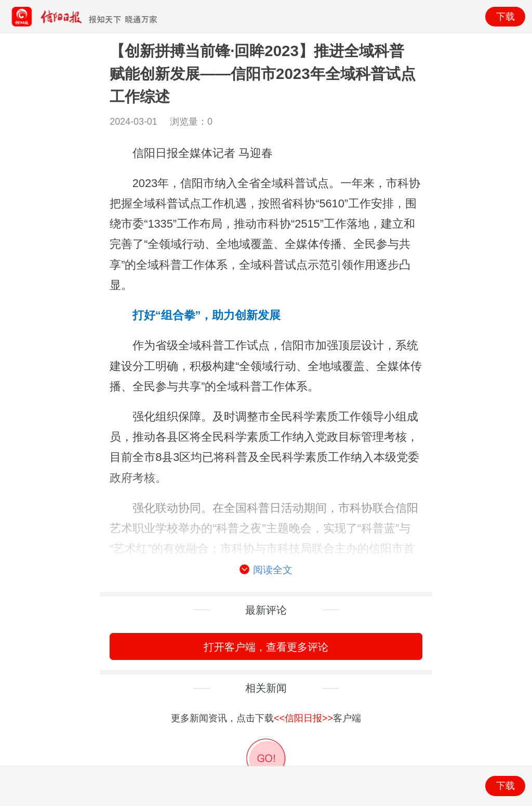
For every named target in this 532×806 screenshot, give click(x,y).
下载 (506, 17)
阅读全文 (266, 570)
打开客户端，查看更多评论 (266, 647)
